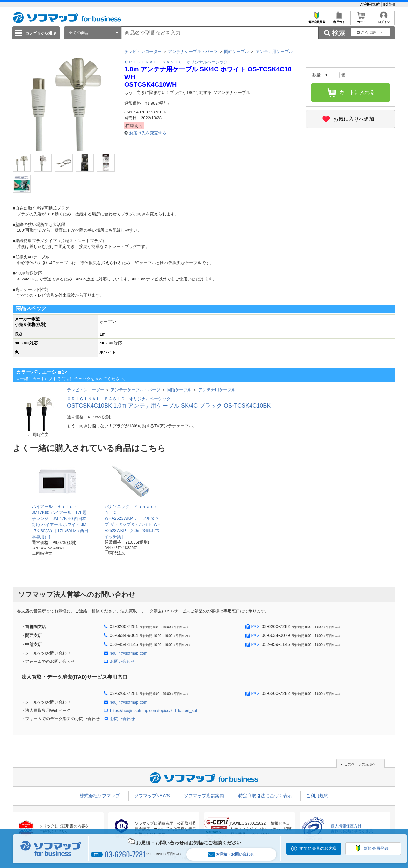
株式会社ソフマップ (100, 796)
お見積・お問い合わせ (231, 854)
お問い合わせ (122, 661)
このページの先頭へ (360, 764)
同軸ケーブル (237, 51)
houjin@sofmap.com (129, 653)
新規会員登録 (317, 20)
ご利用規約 (371, 4)
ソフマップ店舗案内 (204, 796)
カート (361, 20)
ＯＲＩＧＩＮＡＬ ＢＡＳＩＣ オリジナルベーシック (176, 62)
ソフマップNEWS (152, 796)
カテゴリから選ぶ (41, 33)
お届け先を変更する (148, 133)
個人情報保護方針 (346, 826)
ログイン (384, 20)
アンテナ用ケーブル (274, 51)
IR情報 (389, 4)
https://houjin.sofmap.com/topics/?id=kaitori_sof (154, 710)
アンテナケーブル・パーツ (193, 51)
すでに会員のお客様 (318, 848)
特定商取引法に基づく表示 (265, 796)
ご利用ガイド (339, 20)
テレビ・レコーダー (143, 51)
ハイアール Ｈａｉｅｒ (55, 506)
